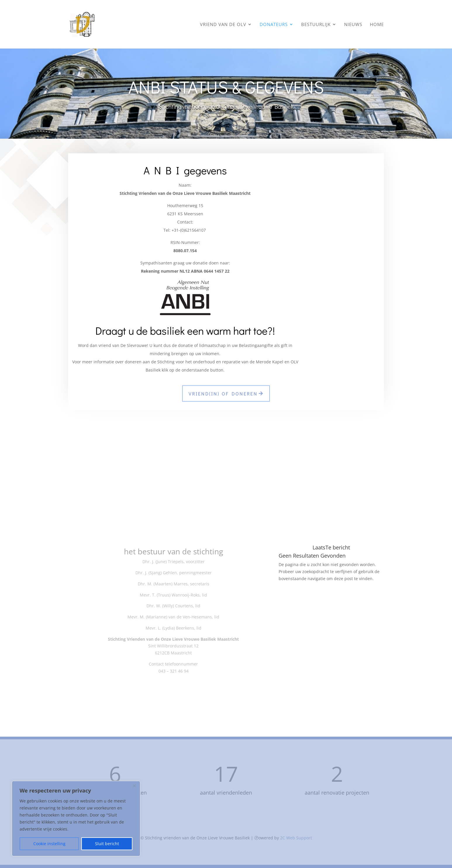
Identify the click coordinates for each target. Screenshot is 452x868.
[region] (76, 819)
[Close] (134, 786)
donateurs (274, 25)
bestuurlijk (316, 25)
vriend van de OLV (223, 25)
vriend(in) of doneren (223, 394)
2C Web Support (296, 839)
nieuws (353, 25)
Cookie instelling (49, 844)
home (377, 25)
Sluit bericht (107, 844)
